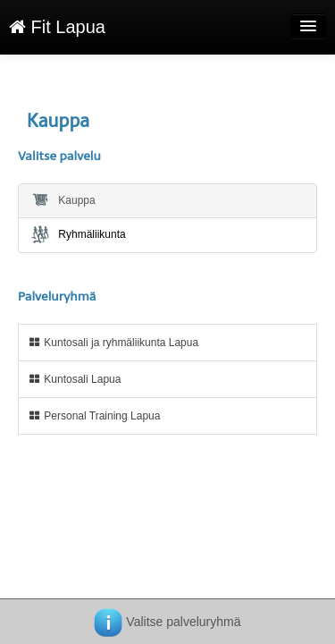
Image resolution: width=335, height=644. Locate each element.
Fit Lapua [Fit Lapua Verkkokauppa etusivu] (57, 27)
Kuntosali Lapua (74, 379)
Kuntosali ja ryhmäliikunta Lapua (113, 343)
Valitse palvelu (59, 156)
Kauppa (63, 199)
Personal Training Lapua (94, 416)
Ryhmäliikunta (78, 234)
